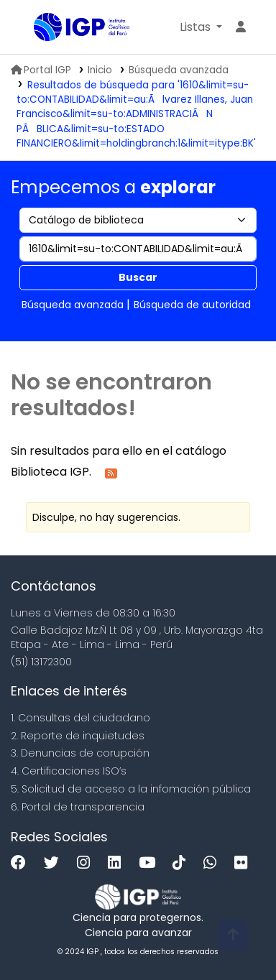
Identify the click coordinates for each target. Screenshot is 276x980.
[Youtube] (151, 863)
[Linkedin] (118, 863)
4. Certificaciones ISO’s (69, 771)
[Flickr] (244, 863)
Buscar (138, 277)
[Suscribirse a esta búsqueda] (111, 472)
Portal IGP (41, 70)
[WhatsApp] (213, 863)
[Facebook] (22, 863)
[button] (201, 27)
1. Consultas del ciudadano (80, 718)
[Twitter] (55, 863)
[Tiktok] (183, 863)
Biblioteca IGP (39, 28)
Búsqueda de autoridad (192, 305)
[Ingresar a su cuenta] (241, 27)
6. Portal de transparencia (78, 807)
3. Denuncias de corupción (80, 753)
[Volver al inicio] (233, 936)
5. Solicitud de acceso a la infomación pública (131, 789)
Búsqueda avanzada (179, 70)
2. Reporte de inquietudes (78, 736)
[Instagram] (87, 863)
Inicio (100, 70)
